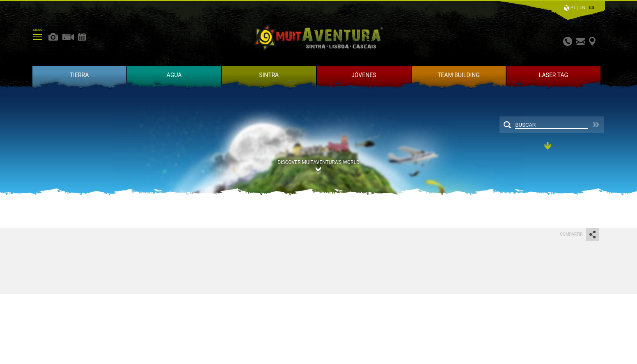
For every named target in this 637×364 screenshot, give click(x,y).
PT (573, 8)
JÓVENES (364, 75)
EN (582, 8)
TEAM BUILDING (459, 75)
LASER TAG (553, 75)
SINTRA (269, 75)
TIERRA (79, 75)
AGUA (174, 75)
